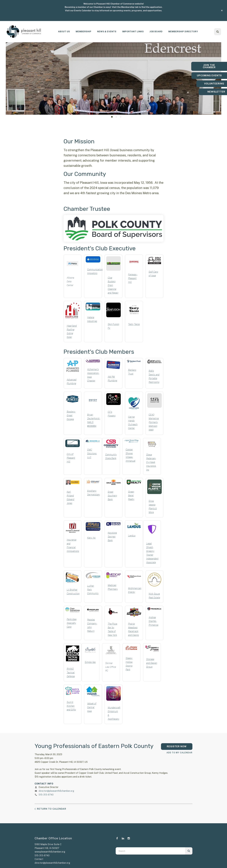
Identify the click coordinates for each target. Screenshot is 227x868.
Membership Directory (183, 32)
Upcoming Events (209, 76)
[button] (222, 11)
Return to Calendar (52, 809)
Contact (39, 859)
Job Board (156, 32)
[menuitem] (64, 32)
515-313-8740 (46, 795)
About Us (64, 32)
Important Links (133, 32)
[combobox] (150, 851)
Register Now (177, 746)
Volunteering (209, 85)
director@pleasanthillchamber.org (56, 791)
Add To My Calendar (179, 753)
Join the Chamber (209, 65)
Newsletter (209, 93)
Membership (84, 32)
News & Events (107, 32)
